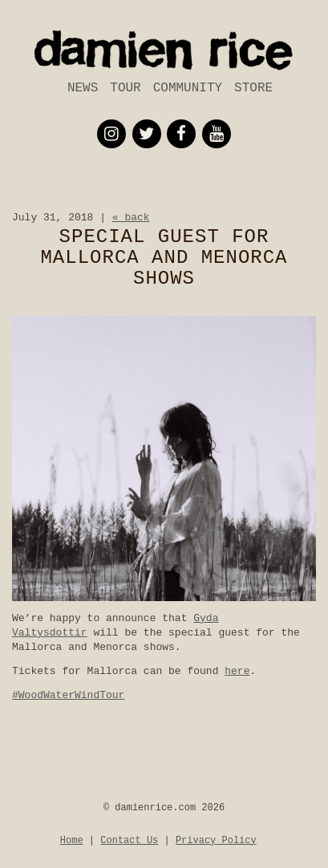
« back (131, 218)
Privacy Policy (216, 841)
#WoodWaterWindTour (68, 695)
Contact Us (129, 841)
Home (72, 841)
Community (188, 88)
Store (253, 88)
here (237, 671)
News (83, 88)
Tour (125, 88)
